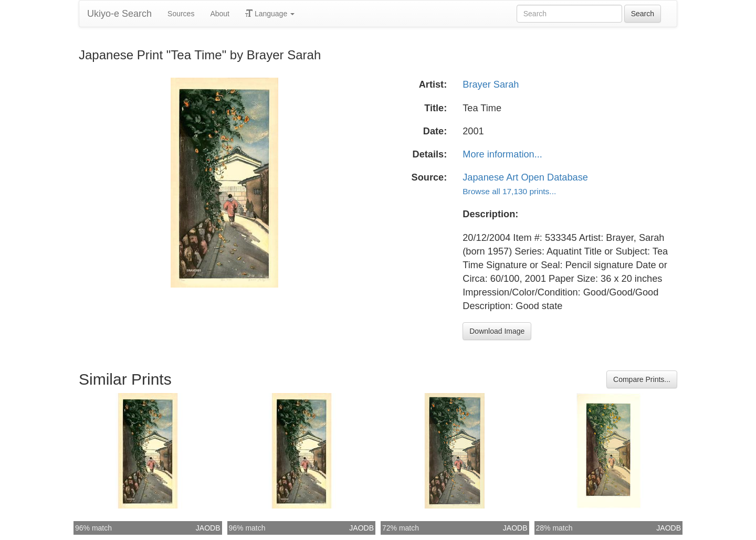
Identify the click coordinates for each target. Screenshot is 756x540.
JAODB (208, 528)
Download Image (497, 331)
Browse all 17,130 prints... (509, 191)
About (220, 14)
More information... (502, 154)
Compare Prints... (642, 379)
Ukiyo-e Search (119, 14)
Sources (181, 14)
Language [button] (270, 14)
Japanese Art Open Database (525, 177)
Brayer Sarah (491, 84)
